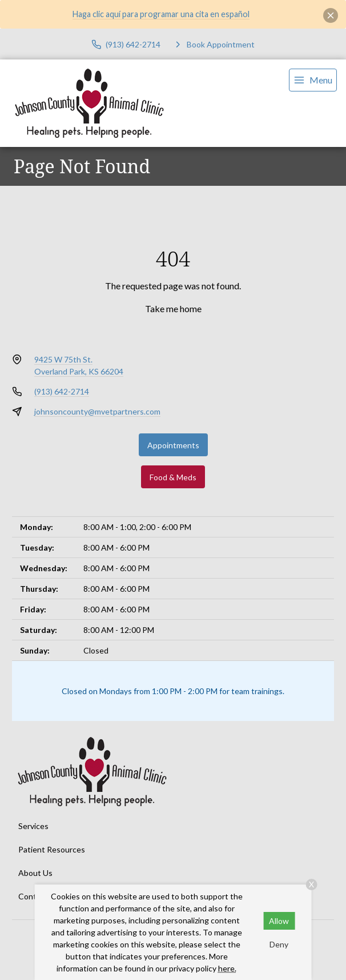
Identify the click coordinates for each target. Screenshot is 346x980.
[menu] (313, 80)
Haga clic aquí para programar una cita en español (161, 14)
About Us (35, 873)
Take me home (173, 308)
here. (227, 968)
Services (33, 826)
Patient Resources (52, 849)
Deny (279, 944)
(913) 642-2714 (62, 391)
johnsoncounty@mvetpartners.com (97, 411)
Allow (279, 921)
